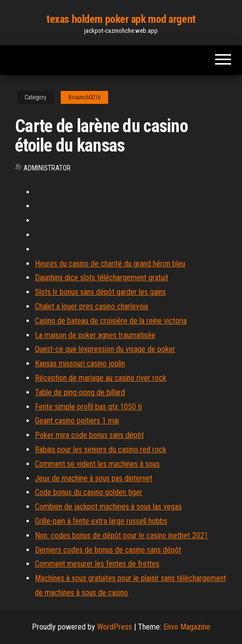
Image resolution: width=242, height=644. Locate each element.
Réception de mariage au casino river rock (101, 378)
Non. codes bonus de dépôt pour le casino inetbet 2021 (121, 535)
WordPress (115, 627)
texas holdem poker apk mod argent (121, 19)
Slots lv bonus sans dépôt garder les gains (100, 292)
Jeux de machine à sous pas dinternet (94, 478)
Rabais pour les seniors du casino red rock (101, 449)
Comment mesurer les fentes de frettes (97, 564)
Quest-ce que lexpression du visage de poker (105, 349)
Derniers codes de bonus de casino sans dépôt (108, 550)
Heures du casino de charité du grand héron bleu (110, 264)
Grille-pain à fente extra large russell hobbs (101, 521)
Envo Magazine (187, 627)
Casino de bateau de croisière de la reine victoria (111, 321)
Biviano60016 (84, 97)
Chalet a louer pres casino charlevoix (92, 306)
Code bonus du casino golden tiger (89, 492)
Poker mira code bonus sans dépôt (89, 435)
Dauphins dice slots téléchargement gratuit (102, 278)
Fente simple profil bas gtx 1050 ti (88, 407)
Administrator (47, 168)
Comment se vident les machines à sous (97, 464)
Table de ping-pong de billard (80, 392)
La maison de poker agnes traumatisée (95, 335)
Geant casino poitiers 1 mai (77, 421)
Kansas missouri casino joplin (80, 363)
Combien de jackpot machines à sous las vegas (108, 507)
